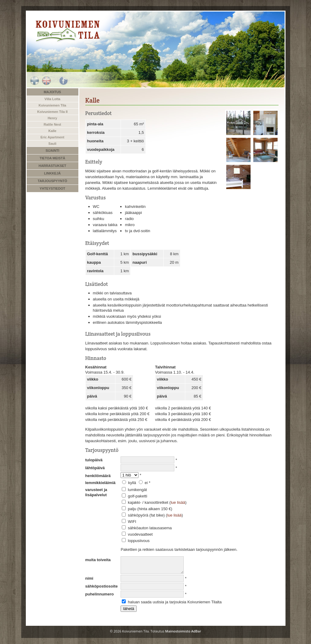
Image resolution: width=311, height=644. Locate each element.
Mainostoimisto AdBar (183, 631)
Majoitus (52, 92)
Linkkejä (52, 173)
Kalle (52, 131)
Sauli (52, 144)
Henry (52, 118)
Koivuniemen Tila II (52, 112)
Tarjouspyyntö (52, 181)
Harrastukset (52, 166)
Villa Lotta (52, 99)
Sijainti (52, 151)
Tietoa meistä (52, 158)
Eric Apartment (52, 137)
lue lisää (178, 502)
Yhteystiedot (52, 188)
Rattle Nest (52, 124)
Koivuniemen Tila (52, 105)
